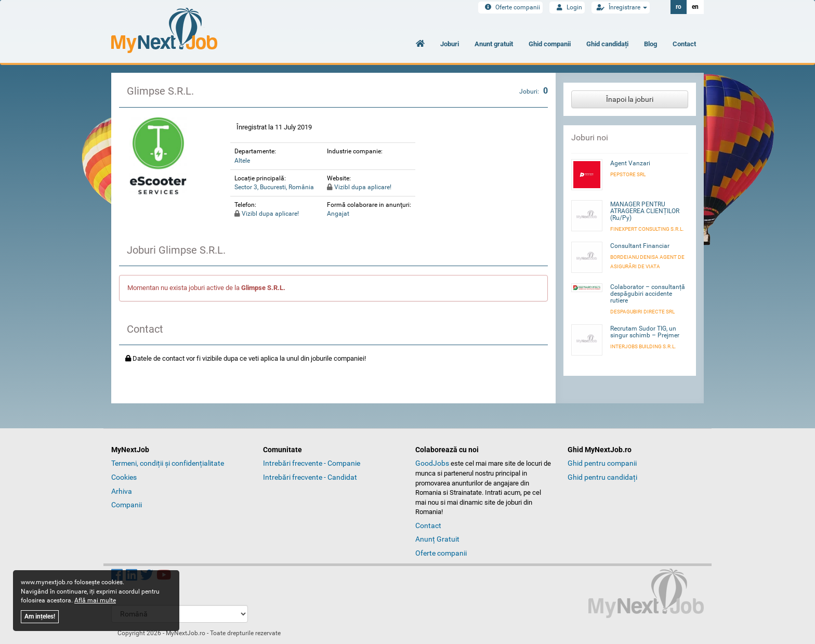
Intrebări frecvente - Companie (312, 463)
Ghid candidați (607, 44)
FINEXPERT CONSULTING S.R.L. (647, 229)
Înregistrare (621, 7)
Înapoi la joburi (630, 99)
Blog (650, 44)
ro (679, 7)
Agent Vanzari (630, 163)
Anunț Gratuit (437, 539)
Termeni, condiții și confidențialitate (168, 463)
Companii (127, 505)
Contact (684, 44)
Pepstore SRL (628, 174)
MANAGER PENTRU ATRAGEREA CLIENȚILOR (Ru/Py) (645, 211)
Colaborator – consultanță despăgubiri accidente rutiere (648, 294)
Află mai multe (95, 600)
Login (567, 7)
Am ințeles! (40, 616)
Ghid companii (550, 44)
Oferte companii (510, 7)
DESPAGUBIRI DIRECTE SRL (642, 312)
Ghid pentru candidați (602, 477)
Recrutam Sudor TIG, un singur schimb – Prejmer (645, 332)
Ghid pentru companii (602, 463)
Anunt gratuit (494, 44)
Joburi (450, 44)
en (695, 7)
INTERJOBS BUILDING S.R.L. (643, 346)
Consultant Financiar (640, 246)
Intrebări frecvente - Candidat (310, 477)
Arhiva (122, 491)
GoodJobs (432, 463)
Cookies (124, 477)
